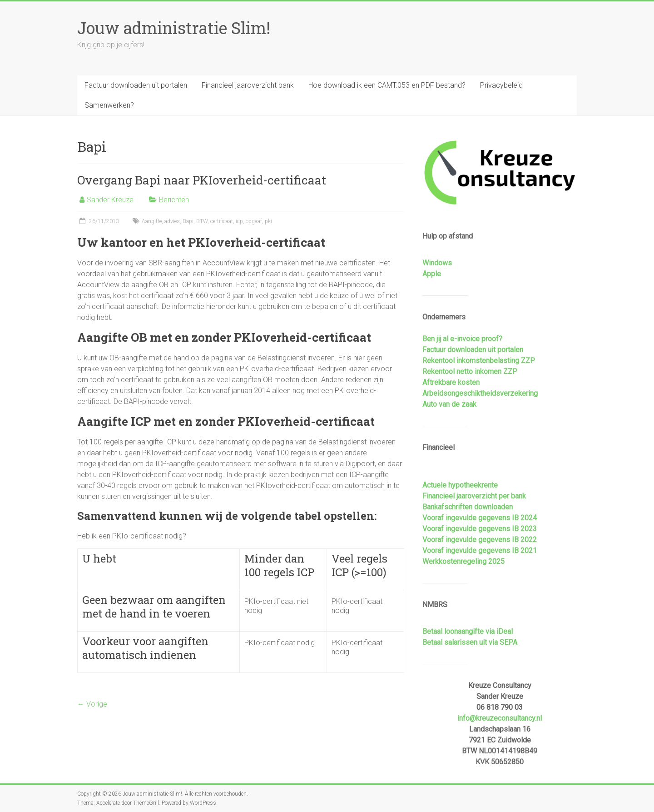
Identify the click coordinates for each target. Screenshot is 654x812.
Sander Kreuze (110, 200)
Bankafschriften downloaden (468, 507)
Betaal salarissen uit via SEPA (470, 642)
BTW (202, 221)
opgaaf (254, 221)
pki (268, 221)
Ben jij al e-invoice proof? (462, 339)
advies (172, 221)
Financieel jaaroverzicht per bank (474, 496)
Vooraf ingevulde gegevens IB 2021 (480, 550)
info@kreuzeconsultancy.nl (500, 718)
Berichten (174, 200)
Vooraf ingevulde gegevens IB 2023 (480, 529)
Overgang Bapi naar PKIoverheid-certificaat (202, 180)
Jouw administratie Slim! (174, 28)
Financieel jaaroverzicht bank (248, 85)
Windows (437, 263)
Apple (432, 274)
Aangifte (152, 221)
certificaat (222, 221)
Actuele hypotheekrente (460, 485)
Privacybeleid (501, 85)
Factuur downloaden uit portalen (136, 85)
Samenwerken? (109, 105)
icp (239, 221)
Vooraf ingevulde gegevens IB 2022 (480, 540)
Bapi (188, 221)
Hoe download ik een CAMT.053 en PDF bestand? (387, 85)
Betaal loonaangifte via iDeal (468, 631)
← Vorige (92, 704)
